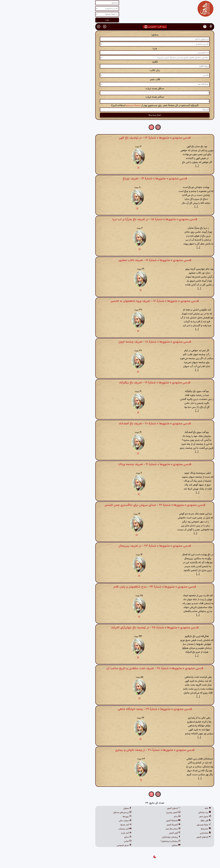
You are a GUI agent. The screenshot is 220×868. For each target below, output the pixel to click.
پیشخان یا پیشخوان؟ (126, 841)
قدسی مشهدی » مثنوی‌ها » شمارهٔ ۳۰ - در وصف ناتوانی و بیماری (110, 750)
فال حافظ (161, 821)
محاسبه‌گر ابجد (128, 829)
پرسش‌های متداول (78, 813)
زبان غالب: (110, 70)
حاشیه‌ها (161, 829)
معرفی (83, 808)
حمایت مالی (80, 821)
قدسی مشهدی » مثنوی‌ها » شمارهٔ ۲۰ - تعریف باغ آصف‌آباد (110, 424)
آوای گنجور (130, 833)
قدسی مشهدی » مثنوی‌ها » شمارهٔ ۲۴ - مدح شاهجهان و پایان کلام (110, 587)
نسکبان (131, 845)
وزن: (110, 48)
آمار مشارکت (80, 829)
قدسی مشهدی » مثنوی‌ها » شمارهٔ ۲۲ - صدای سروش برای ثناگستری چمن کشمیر (110, 505)
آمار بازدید (81, 833)
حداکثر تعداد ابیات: (110, 97)
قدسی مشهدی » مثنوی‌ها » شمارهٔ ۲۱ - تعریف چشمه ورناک (110, 464)
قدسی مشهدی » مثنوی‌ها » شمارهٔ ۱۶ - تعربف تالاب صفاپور (110, 260)
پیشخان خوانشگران (126, 837)
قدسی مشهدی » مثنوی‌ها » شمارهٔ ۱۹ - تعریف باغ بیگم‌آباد (110, 383)
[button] (166, 27)
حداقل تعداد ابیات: (110, 89)
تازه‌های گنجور (159, 837)
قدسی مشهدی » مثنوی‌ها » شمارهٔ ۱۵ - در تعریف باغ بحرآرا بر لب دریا (110, 219)
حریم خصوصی (79, 845)
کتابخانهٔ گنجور (128, 821)
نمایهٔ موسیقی (159, 825)
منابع (83, 837)
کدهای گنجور (129, 808)
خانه (163, 808)
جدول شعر (160, 817)
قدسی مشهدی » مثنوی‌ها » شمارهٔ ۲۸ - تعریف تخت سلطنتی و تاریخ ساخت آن (110, 668)
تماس (83, 841)
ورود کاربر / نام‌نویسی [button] (110, 27)
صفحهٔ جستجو (89, 105)
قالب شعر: (110, 80)
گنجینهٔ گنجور (129, 825)
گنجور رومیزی (129, 813)
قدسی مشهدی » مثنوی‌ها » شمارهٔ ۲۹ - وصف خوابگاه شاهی (110, 709)
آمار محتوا (81, 825)
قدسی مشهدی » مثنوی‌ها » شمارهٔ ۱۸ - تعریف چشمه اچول (110, 342)
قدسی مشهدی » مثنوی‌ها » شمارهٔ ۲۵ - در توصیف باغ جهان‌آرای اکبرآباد (110, 628)
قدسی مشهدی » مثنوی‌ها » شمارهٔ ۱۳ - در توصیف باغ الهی (110, 138)
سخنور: (110, 35)
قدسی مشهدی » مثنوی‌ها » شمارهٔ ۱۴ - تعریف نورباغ (110, 179)
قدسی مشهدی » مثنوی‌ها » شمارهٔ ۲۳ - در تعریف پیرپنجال (110, 546)
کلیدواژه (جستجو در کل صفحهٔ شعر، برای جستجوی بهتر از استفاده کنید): (110, 105)
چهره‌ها (82, 817)
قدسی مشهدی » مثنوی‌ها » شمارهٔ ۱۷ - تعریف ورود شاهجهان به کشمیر (110, 301)
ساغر (132, 817)
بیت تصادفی (160, 813)
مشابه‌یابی (161, 833)
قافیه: (110, 62)
